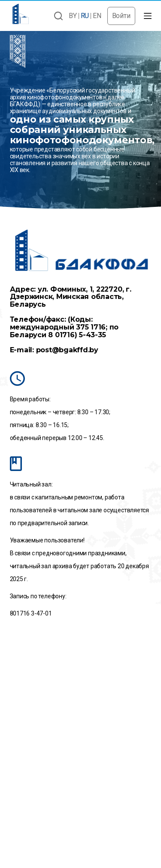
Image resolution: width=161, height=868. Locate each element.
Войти (121, 16)
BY (73, 16)
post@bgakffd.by (67, 350)
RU (85, 16)
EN (97, 16)
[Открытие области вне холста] (148, 16)
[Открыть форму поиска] (58, 16)
